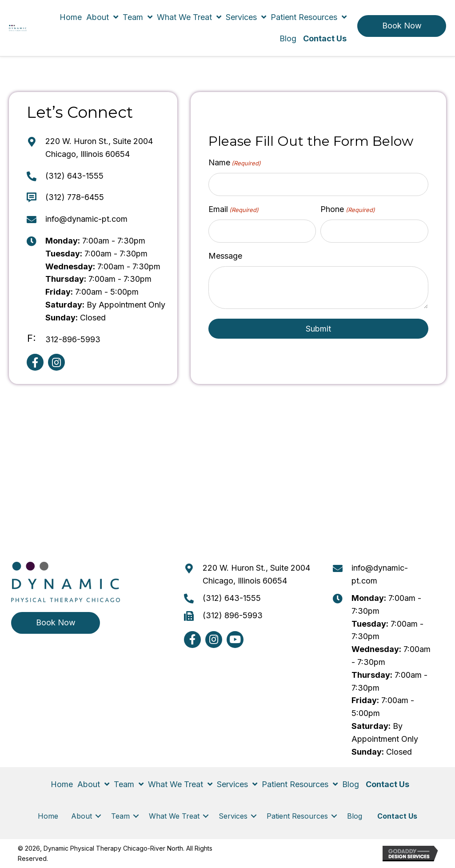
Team (120, 816)
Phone (347, 210)
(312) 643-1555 (74, 176)
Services (233, 816)
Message (225, 255)
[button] (402, 26)
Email (233, 210)
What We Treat (174, 816)
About (82, 816)
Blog (356, 816)
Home (48, 816)
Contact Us (397, 816)
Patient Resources (297, 816)
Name (235, 163)
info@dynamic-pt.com (86, 219)
